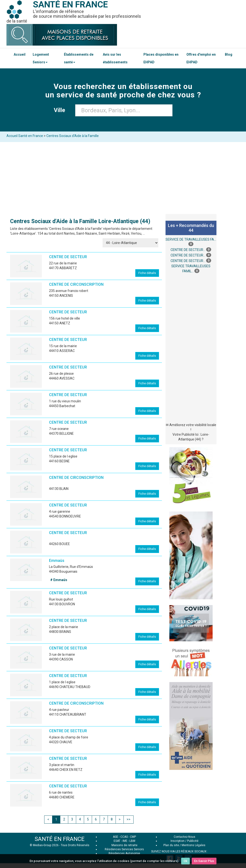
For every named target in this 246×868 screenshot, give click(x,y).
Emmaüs (57, 561)
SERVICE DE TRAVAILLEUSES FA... (191, 239)
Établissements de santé (79, 58)
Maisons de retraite (124, 845)
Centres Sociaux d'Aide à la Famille (73, 136)
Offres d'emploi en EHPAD (201, 58)
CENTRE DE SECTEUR (68, 257)
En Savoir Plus (204, 861)
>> (129, 819)
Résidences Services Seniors (124, 849)
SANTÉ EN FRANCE (60, 839)
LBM (132, 841)
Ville (61, 110)
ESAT (117, 841)
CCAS (124, 837)
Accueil (20, 54)
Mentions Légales (194, 845)
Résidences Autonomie (124, 853)
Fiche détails (147, 273)
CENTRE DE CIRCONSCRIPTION (76, 284)
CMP (133, 837)
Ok (185, 861)
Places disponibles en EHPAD (161, 58)
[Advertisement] (123, 178)
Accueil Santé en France (25, 136)
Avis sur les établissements (115, 58)
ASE (116, 837)
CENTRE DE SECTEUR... (188, 250)
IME (125, 841)
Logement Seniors (41, 58)
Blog (229, 54)
